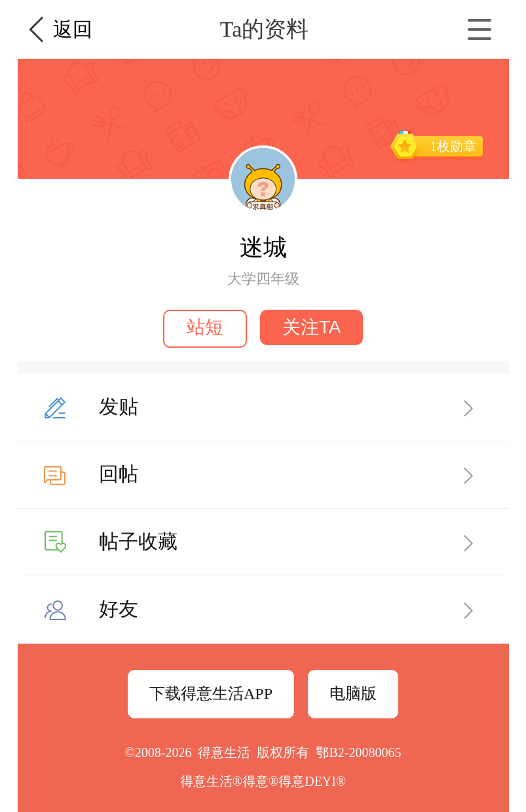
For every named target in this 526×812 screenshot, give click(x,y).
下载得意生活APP (211, 693)
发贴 (119, 406)
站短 (205, 327)
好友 (119, 609)
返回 (73, 29)
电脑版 (353, 693)
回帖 (119, 474)
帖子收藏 (138, 541)
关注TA (312, 327)
